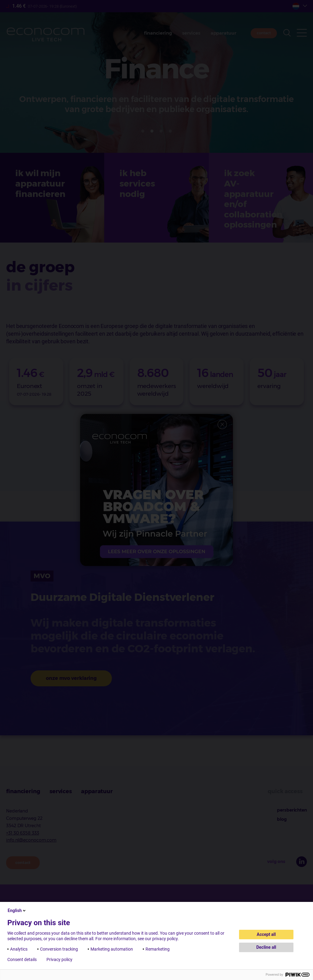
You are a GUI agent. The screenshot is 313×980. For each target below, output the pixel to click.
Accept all (266, 934)
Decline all (266, 947)
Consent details (22, 959)
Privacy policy (59, 959)
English (17, 910)
